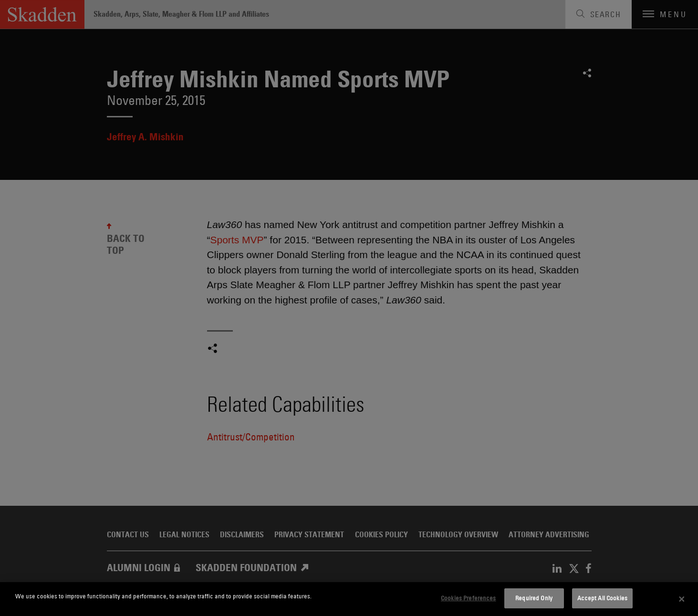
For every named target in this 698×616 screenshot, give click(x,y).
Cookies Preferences (468, 598)
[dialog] (349, 599)
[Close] (682, 599)
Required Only (534, 598)
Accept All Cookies (602, 598)
